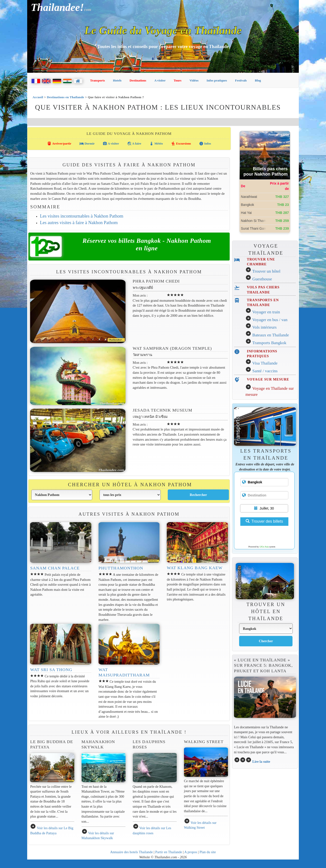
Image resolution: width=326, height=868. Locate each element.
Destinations (138, 80)
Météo (156, 144)
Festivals (241, 80)
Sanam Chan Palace (55, 568)
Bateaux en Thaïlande (271, 335)
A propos (191, 852)
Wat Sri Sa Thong (51, 670)
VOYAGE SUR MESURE (268, 379)
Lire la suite (261, 762)
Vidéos (194, 80)
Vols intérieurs (264, 327)
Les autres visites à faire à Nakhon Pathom (79, 223)
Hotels (117, 80)
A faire (134, 144)
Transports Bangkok (269, 343)
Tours (177, 80)
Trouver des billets (264, 521)
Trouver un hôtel (266, 271)
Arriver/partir (59, 144)
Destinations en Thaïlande (66, 97)
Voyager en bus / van (270, 320)
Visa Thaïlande (265, 363)
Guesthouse (262, 279)
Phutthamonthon (121, 568)
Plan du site (208, 852)
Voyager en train (266, 312)
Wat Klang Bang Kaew (195, 568)
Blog (258, 80)
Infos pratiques (217, 80)
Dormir (87, 144)
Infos (205, 144)
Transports (97, 80)
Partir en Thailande (169, 852)
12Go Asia (264, 547)
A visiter (160, 80)
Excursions (181, 144)
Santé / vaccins (265, 371)
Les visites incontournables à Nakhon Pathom (81, 216)
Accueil (38, 97)
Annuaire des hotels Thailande (132, 852)
